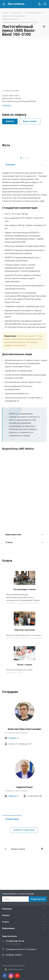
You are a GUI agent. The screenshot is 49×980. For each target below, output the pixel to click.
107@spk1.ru (14, 765)
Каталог (6, 915)
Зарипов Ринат (24, 814)
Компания (7, 909)
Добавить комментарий (24, 857)
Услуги (5, 922)
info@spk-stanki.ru (14, 955)
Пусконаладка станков (25, 616)
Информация (8, 928)
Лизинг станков (24, 691)
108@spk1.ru (14, 823)
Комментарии (12, 846)
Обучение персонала (25, 657)
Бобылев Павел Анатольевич (24, 756)
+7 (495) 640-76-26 (15, 941)
